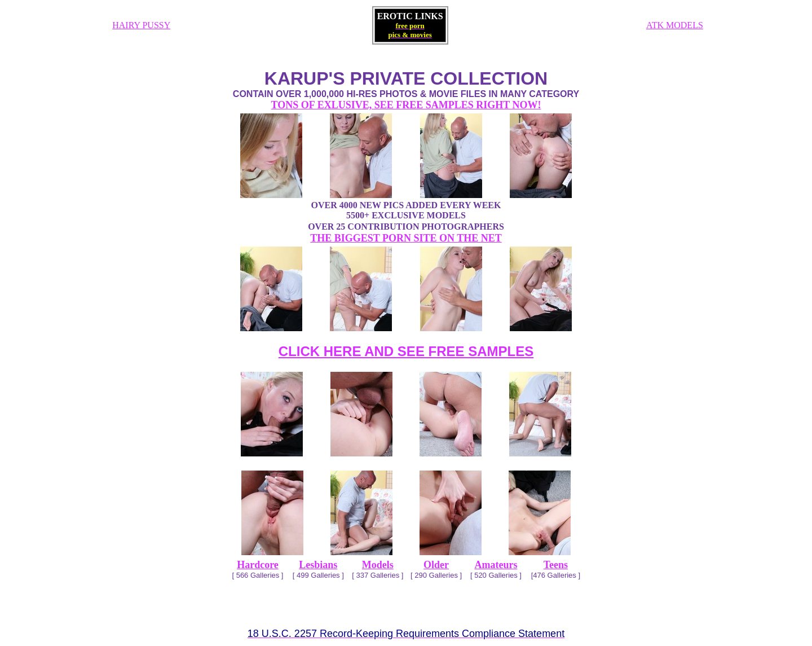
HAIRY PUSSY (141, 25)
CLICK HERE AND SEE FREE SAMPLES (406, 351)
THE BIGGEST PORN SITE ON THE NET (406, 238)
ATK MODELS (675, 25)
